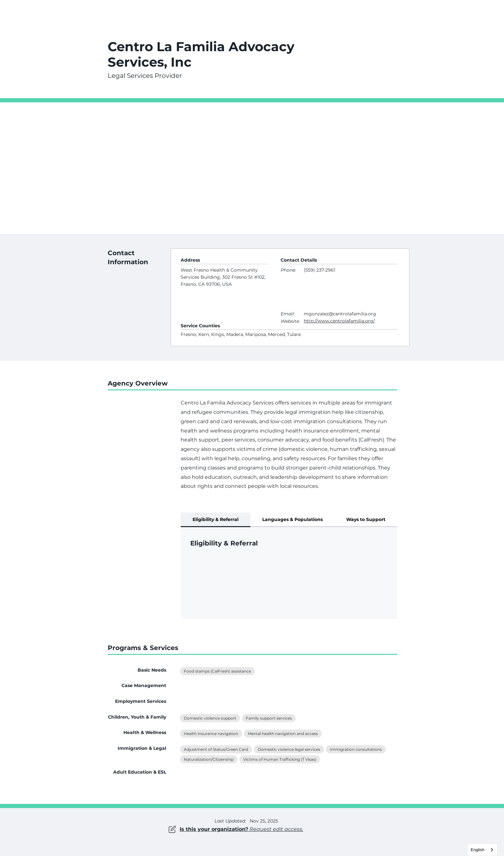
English (477, 850)
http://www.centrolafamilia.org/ (339, 321)
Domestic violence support (210, 718)
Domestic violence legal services (289, 749)
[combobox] (482, 850)
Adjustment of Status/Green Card (216, 749)
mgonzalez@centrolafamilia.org (340, 314)
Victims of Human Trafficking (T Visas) (280, 759)
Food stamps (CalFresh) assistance (217, 671)
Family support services (269, 718)
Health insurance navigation (211, 733)
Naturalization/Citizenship (209, 759)
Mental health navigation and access (283, 733)
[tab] (216, 520)
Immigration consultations (356, 749)
